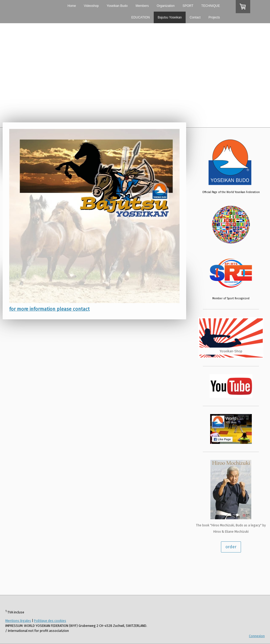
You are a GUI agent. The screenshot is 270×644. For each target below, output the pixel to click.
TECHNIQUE (211, 6)
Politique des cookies (50, 621)
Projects (214, 17)
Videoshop (91, 6)
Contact (195, 17)
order (231, 547)
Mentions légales (18, 621)
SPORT (188, 6)
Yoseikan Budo (117, 6)
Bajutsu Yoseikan (170, 17)
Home (72, 6)
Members (142, 6)
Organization (166, 6)
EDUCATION (141, 17)
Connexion (257, 636)
